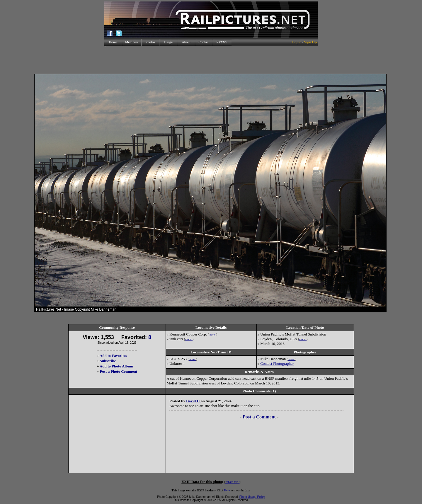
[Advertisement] (211, 60)
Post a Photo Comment (119, 371)
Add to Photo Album (116, 366)
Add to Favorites (113, 356)
